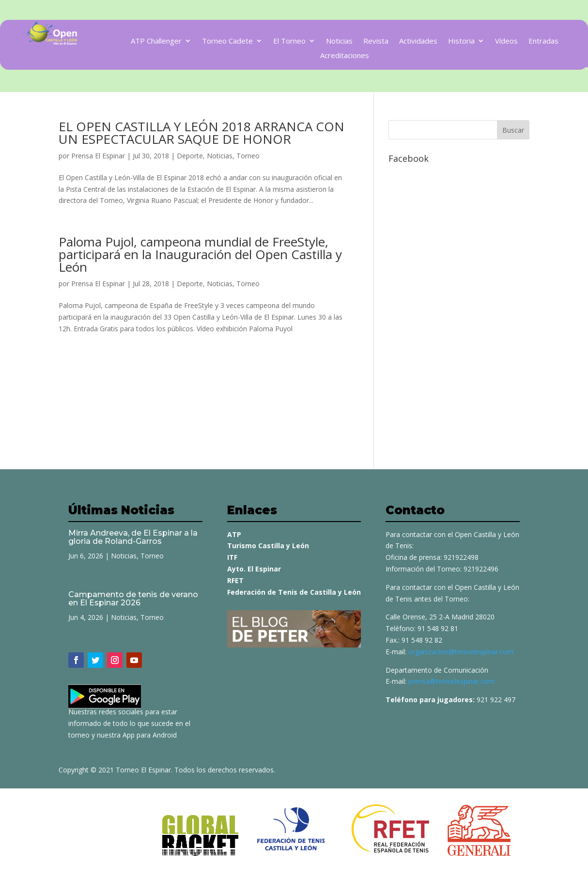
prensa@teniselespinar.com (451, 681)
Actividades (418, 41)
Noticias (339, 41)
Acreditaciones (345, 56)
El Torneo (289, 41)
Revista (376, 41)
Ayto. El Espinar (254, 569)
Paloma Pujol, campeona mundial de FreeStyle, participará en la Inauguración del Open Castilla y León (200, 254)
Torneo (248, 156)
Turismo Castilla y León (268, 546)
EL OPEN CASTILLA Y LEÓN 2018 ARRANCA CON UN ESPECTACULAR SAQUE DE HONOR (201, 133)
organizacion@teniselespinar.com (461, 652)
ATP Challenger (156, 41)
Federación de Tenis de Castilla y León (294, 592)
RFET (235, 580)
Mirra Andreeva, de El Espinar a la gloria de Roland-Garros (133, 537)
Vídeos (506, 41)
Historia (461, 41)
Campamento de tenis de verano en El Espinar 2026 (133, 599)
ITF (232, 557)
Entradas (543, 41)
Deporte (190, 156)
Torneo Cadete (227, 41)
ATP (234, 534)
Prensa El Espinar (98, 156)
